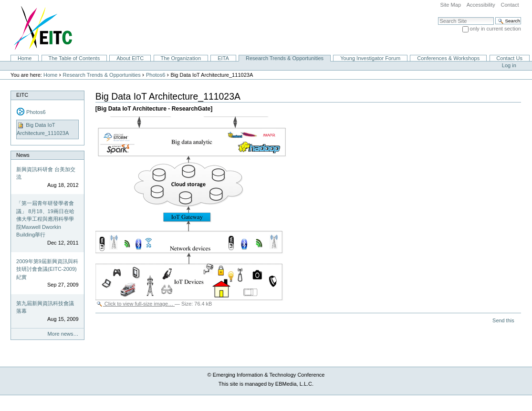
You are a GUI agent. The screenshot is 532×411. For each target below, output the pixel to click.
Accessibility (481, 5)
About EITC (130, 58)
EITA (223, 58)
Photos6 (156, 75)
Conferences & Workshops (448, 58)
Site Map (450, 5)
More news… (63, 334)
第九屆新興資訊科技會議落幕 (45, 307)
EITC (22, 95)
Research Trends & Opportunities (285, 58)
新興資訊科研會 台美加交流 (46, 173)
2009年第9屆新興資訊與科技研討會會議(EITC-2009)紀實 (47, 269)
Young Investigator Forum (370, 58)
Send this (503, 320)
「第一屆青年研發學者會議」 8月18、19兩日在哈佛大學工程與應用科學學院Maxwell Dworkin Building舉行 (45, 219)
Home (25, 58)
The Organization (181, 58)
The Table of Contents (74, 58)
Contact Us (509, 58)
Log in (509, 65)
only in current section (495, 29)
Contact (510, 5)
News (23, 155)
